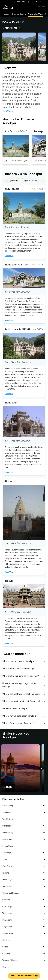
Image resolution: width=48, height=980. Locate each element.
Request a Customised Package (24, 976)
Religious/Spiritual (30, 181)
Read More (8, 111)
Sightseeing (14, 181)
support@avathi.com (37, 2)
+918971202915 (20, 2)
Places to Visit (35, 14)
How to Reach (19, 14)
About (7, 14)
